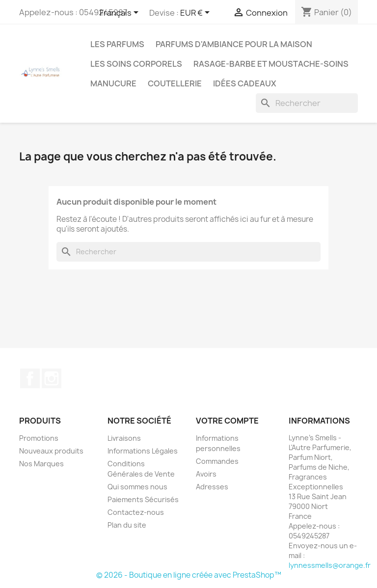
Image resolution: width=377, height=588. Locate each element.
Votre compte (227, 421)
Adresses (212, 487)
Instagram (52, 378)
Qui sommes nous (137, 487)
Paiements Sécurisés (143, 499)
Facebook (30, 378)
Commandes (217, 461)
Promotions (39, 438)
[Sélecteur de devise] (197, 13)
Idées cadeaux (245, 83)
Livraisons (124, 438)
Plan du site (127, 525)
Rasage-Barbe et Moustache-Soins (271, 64)
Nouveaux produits (51, 451)
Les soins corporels (136, 64)
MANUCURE (113, 83)
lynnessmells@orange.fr (330, 565)
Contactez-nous (136, 512)
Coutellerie (175, 83)
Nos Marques (41, 464)
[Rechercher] (307, 103)
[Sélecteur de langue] (121, 13)
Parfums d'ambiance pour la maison (234, 44)
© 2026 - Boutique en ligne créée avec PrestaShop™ (189, 575)
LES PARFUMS (117, 44)
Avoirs (206, 474)
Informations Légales (143, 451)
